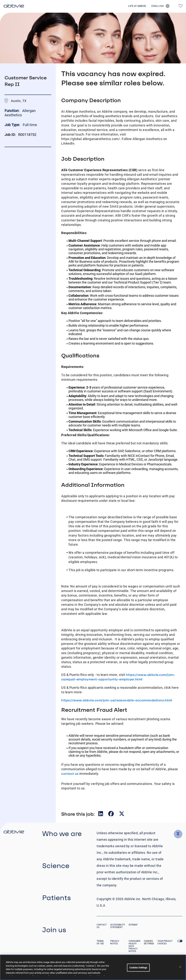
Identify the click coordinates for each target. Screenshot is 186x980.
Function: (12, 111)
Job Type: (12, 125)
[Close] (180, 967)
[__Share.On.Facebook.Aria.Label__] (111, 815)
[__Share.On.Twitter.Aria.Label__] (122, 815)
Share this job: (78, 814)
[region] (93, 967)
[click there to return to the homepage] (14, 832)
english (158, 6)
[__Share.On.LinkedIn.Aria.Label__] (101, 815)
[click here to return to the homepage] (14, 6)
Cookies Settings (149, 942)
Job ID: (10, 135)
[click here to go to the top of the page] (178, 834)
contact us (70, 774)
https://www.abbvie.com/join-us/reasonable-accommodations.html (117, 700)
